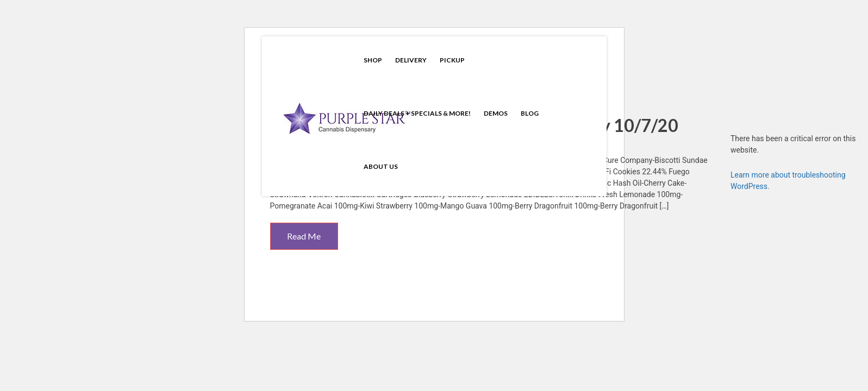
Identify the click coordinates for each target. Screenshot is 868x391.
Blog (530, 113)
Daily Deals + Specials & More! (417, 113)
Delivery (411, 60)
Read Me (304, 236)
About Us (381, 166)
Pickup (452, 60)
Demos (496, 113)
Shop (373, 60)
